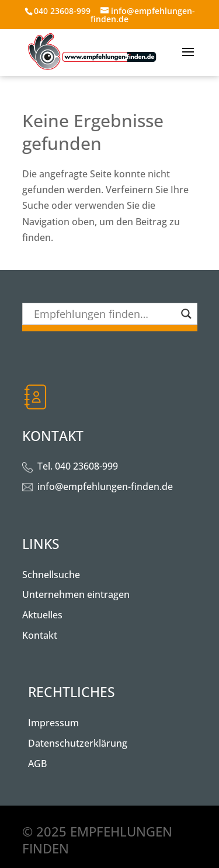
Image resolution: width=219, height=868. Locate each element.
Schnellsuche (51, 575)
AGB (37, 764)
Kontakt (40, 635)
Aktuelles (42, 615)
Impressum (53, 723)
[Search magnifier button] (186, 314)
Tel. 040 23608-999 (78, 466)
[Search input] (105, 314)
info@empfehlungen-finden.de (105, 487)
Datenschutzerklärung (78, 743)
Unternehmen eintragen (76, 594)
